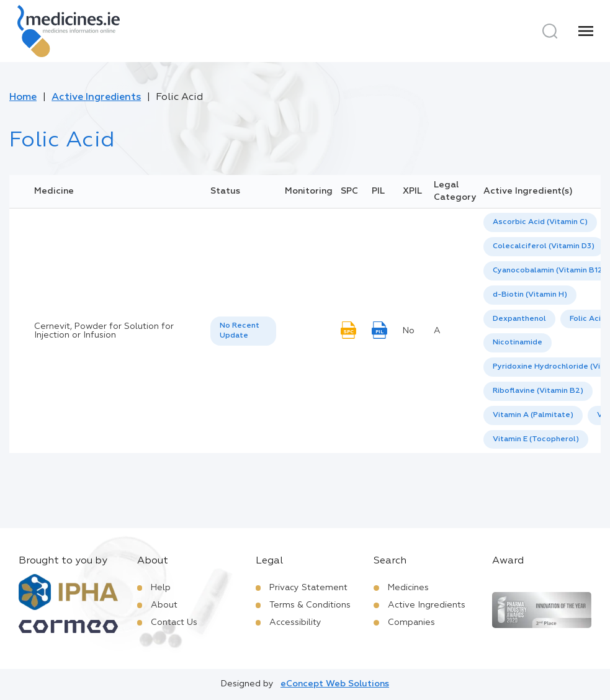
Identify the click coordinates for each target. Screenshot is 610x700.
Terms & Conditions (310, 605)
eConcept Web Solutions (335, 684)
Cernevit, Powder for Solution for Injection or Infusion (104, 331)
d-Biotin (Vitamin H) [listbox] (530, 295)
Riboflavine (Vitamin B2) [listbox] (538, 391)
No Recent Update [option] (240, 331)
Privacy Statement (308, 588)
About (164, 605)
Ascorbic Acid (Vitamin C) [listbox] (540, 222)
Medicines (408, 588)
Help (161, 588)
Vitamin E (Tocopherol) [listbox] (536, 439)
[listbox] (243, 331)
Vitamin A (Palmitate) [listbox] (533, 415)
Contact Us (174, 622)
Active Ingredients (96, 97)
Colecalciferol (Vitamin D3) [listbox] (544, 246)
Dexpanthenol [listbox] (519, 319)
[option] (540, 222)
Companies (411, 622)
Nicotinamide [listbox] (518, 343)
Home (23, 97)
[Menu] (586, 31)
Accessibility (295, 622)
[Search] (550, 31)
